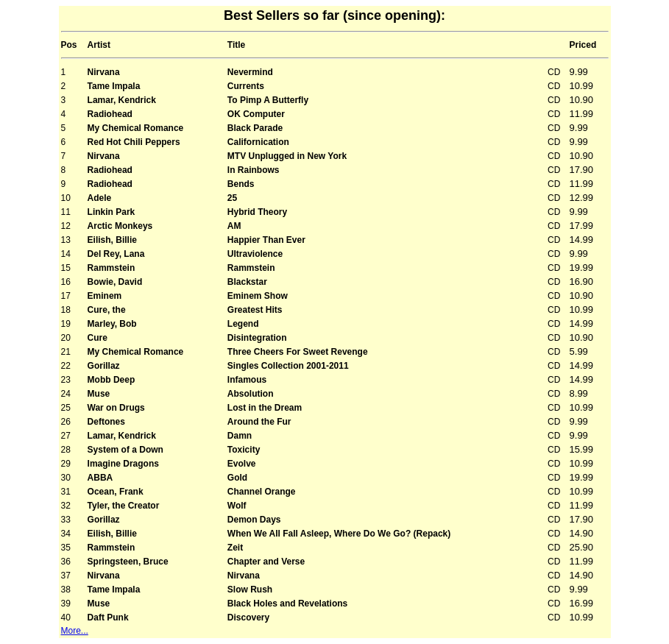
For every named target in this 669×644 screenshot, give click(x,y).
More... (75, 631)
